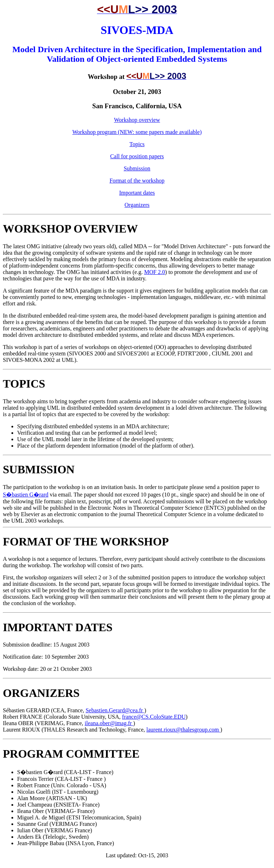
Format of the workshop (137, 181)
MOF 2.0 (155, 272)
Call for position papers (137, 156)
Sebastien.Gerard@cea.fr (115, 710)
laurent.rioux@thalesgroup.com (183, 730)
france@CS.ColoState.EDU (154, 717)
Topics (137, 144)
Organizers (137, 205)
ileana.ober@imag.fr (109, 723)
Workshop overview (137, 120)
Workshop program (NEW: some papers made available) (137, 132)
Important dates (137, 193)
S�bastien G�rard (26, 495)
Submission (137, 168)
